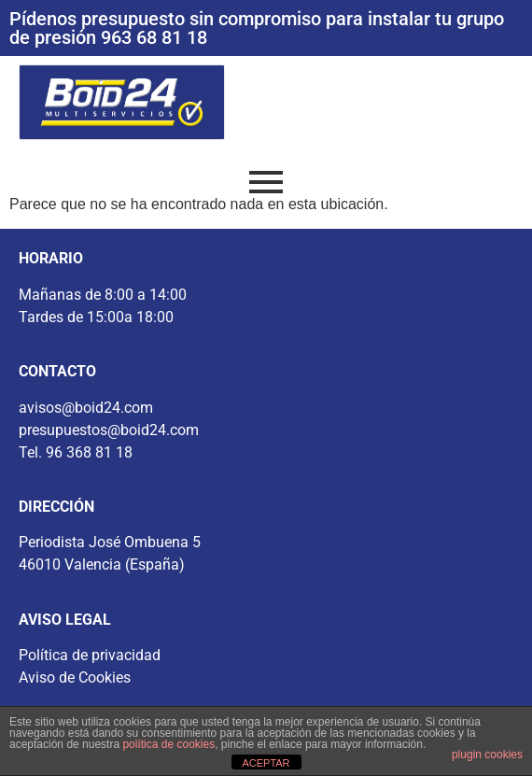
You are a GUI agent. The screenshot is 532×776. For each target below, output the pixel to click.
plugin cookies (487, 755)
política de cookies (168, 744)
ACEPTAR (266, 763)
